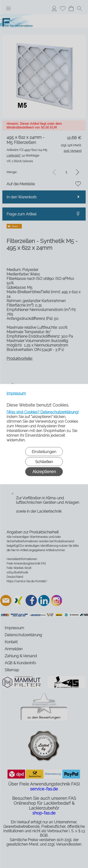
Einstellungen (44, 451)
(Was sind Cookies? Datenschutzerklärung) (43, 412)
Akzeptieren (44, 471)
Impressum (16, 393)
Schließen (44, 461)
